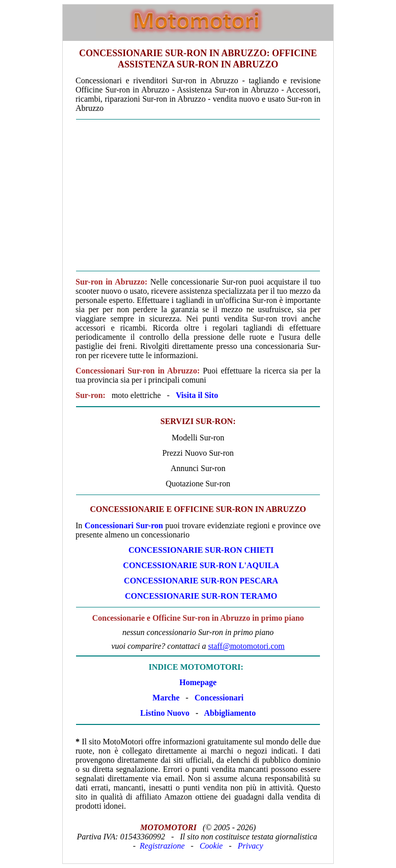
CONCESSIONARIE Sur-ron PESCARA (201, 581)
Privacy (251, 846)
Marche (166, 698)
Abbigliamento (230, 713)
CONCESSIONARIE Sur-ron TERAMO (201, 596)
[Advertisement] (198, 195)
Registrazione (162, 846)
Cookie (211, 846)
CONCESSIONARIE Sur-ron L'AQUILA (201, 565)
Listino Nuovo (165, 713)
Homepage (198, 682)
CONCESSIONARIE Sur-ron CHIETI (201, 550)
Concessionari (219, 698)
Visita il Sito (197, 395)
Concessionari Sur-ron (124, 525)
